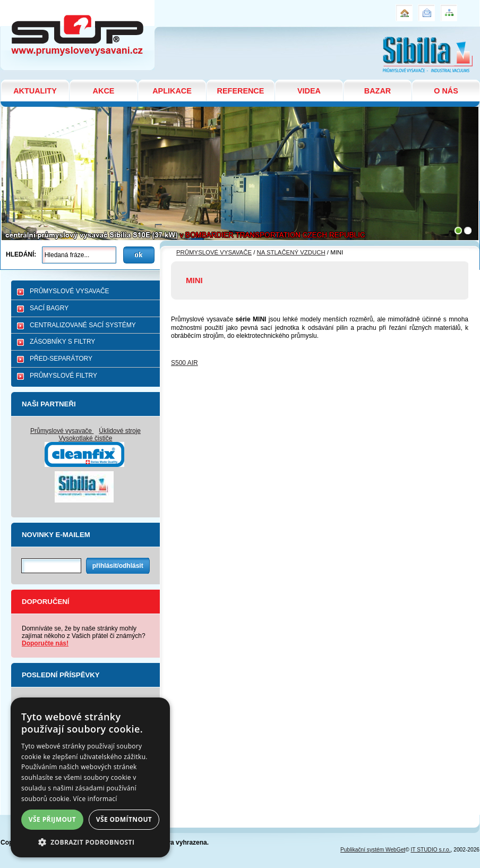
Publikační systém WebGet (373, 850)
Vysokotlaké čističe (86, 438)
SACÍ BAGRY (49, 308)
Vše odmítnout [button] (124, 819)
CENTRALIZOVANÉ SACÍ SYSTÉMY (83, 325)
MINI (9, 5)
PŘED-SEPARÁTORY (61, 359)
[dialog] (90, 777)
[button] (90, 842)
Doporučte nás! (45, 643)
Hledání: (21, 254)
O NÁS (446, 91)
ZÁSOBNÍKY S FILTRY (62, 342)
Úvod (403, 8)
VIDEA (309, 91)
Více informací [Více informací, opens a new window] (95, 799)
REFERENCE (241, 91)
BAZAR (378, 91)
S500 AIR (185, 363)
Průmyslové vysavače (62, 431)
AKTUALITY (35, 91)
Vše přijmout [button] (52, 819)
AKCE (104, 91)
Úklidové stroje (120, 431)
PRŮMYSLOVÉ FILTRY (63, 376)
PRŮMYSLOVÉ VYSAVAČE (70, 291)
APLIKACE (172, 91)
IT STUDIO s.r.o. (431, 850)
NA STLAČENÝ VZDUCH (291, 252)
